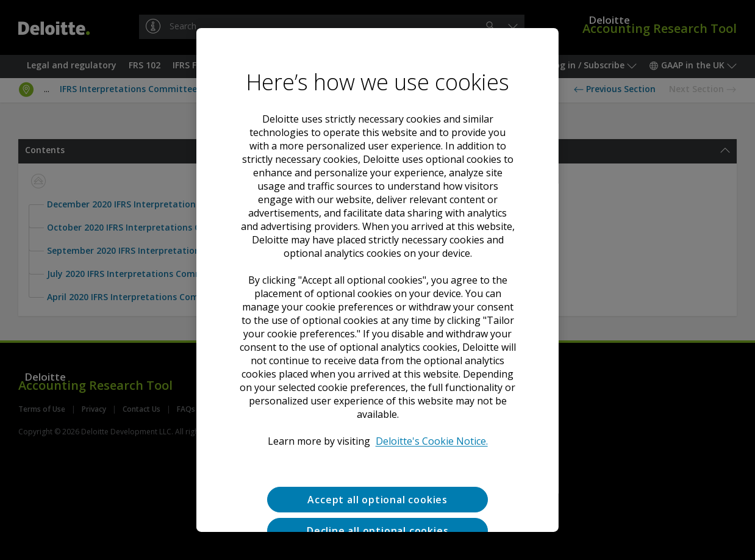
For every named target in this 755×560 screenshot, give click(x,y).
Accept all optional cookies (377, 500)
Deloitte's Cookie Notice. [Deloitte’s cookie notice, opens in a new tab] (431, 441)
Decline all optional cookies (377, 531)
